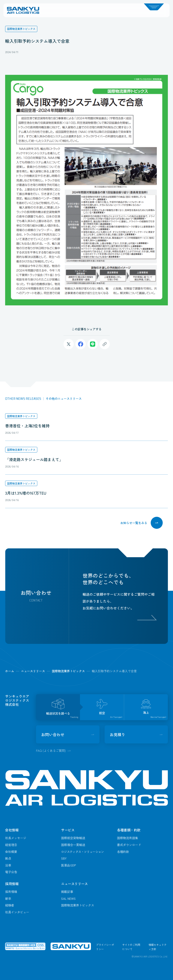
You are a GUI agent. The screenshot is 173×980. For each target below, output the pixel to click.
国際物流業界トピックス (21, 416)
